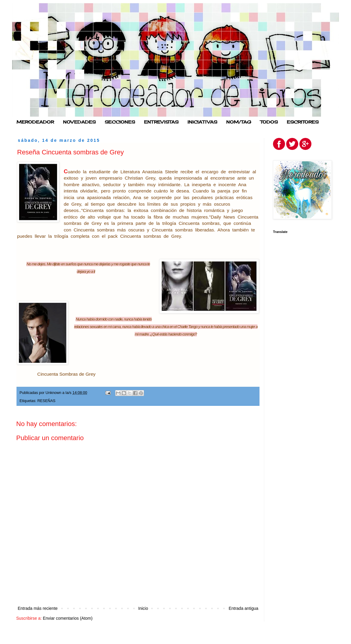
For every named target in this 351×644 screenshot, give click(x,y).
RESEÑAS (46, 401)
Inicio (143, 608)
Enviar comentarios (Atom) (68, 618)
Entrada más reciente (38, 608)
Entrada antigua (243, 608)
